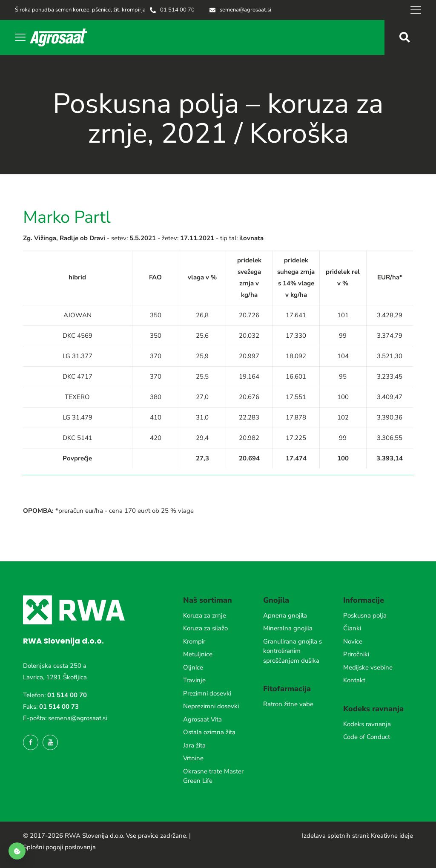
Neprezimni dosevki (211, 706)
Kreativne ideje (392, 836)
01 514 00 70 (67, 695)
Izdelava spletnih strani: (336, 836)
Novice (353, 641)
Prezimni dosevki (207, 693)
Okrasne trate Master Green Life (213, 776)
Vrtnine (193, 758)
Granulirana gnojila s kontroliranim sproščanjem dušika (293, 651)
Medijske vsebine (368, 667)
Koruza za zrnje (205, 615)
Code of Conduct (367, 737)
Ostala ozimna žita (209, 732)
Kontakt (354, 680)
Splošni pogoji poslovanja (59, 847)
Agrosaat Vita (202, 719)
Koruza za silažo (205, 628)
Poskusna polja (365, 615)
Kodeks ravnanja (367, 724)
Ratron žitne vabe (288, 704)
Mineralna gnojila (288, 628)
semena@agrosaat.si (77, 718)
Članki (352, 628)
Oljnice (193, 667)
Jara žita (194, 745)
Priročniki (356, 654)
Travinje (194, 680)
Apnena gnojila (285, 615)
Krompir (194, 641)
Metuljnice (198, 654)
